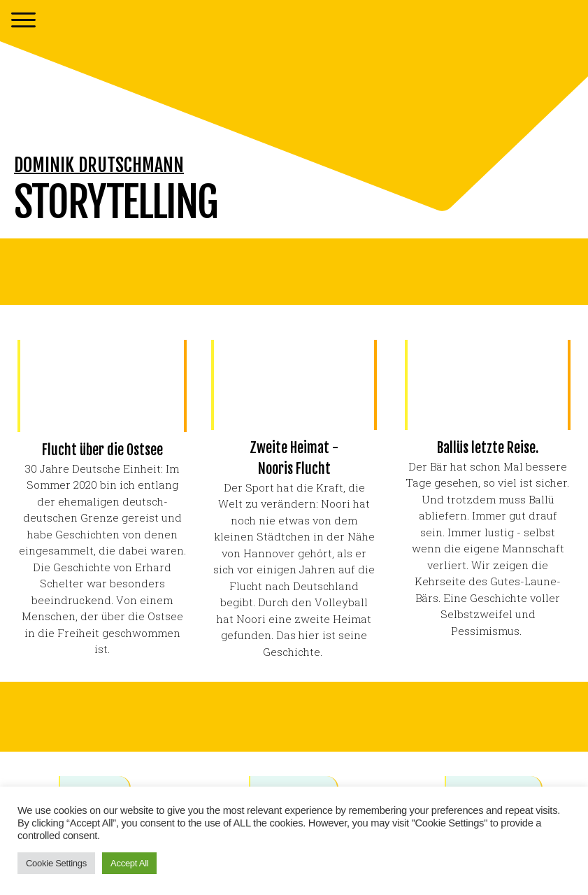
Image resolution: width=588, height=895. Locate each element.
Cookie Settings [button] (56, 863)
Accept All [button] (129, 863)
